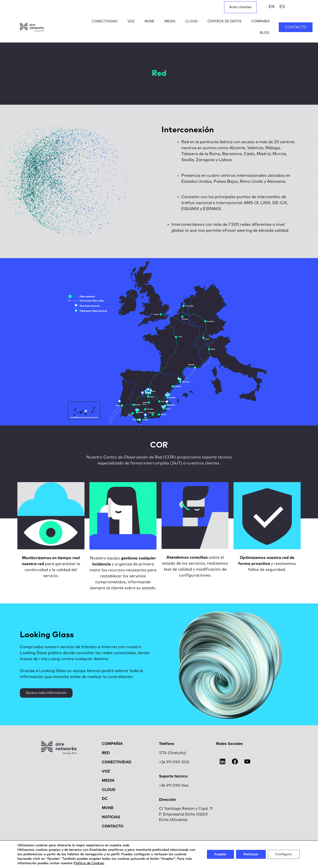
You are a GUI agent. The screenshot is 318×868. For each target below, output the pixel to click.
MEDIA (170, 22)
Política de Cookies (89, 863)
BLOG (265, 33)
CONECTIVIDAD (105, 22)
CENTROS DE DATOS (224, 22)
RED (106, 753)
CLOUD (191, 22)
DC (105, 799)
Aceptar (220, 854)
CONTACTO (113, 826)
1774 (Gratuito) (173, 753)
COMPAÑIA (260, 22)
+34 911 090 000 (174, 762)
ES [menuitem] (282, 7)
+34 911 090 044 (174, 786)
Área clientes (240, 7)
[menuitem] (272, 7)
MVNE (150, 22)
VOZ (131, 22)
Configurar (284, 854)
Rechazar (251, 854)
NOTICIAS (111, 817)
